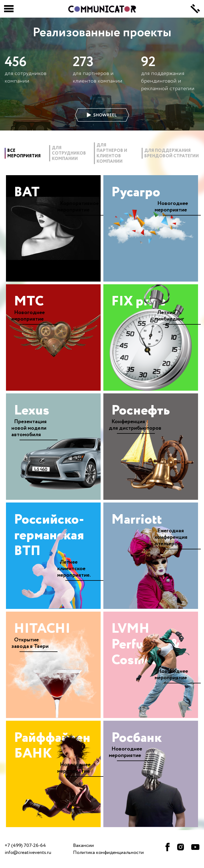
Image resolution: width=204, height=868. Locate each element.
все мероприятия (24, 154)
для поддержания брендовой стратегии (172, 154)
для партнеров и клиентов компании (112, 154)
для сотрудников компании (69, 154)
